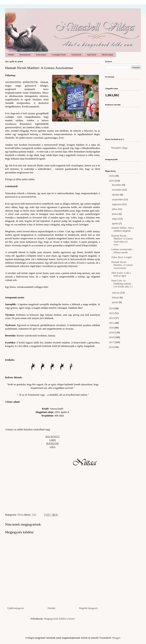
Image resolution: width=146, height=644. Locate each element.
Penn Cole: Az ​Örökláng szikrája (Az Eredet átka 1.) (122, 284)
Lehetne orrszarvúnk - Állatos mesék (122, 251)
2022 (112, 318)
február (116, 297)
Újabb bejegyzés (16, 608)
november (117, 190)
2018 (112, 337)
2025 (112, 181)
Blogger (116, 638)
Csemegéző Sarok (59, 55)
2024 (112, 308)
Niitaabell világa (119, 148)
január (115, 302)
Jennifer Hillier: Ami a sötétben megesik (122, 229)
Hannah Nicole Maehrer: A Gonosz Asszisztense (122, 265)
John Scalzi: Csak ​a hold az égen (121, 274)
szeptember (118, 199)
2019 (112, 333)
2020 (112, 328)
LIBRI (53, 440)
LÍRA (53, 447)
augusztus (117, 204)
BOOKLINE (53, 443)
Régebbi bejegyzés (88, 608)
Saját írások (91, 55)
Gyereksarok (76, 55)
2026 (112, 176)
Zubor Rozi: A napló (121, 257)
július (115, 209)
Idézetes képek (107, 55)
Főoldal (11, 55)
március (116, 293)
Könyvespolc (41, 55)
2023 (112, 313)
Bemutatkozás (25, 55)
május (115, 219)
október (116, 195)
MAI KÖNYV (53, 437)
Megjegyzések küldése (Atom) (59, 619)
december (117, 185)
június (115, 214)
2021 (112, 323)
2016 (112, 347)
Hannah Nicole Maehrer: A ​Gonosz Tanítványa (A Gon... (122, 240)
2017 (112, 342)
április (115, 224)
